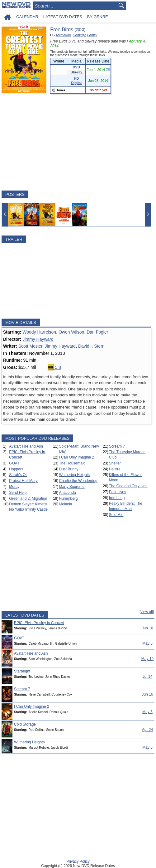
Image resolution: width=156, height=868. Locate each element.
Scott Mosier (30, 346)
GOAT (14, 463)
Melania (66, 504)
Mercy (14, 487)
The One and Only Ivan (128, 486)
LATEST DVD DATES (63, 17)
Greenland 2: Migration (28, 498)
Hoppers (16, 469)
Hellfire (115, 469)
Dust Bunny (69, 469)
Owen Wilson (71, 332)
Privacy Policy (78, 861)
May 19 (147, 659)
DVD (76, 67)
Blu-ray (76, 72)
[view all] (147, 612)
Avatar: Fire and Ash (26, 446)
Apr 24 (147, 730)
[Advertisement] (76, 142)
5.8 (54, 367)
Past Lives (118, 492)
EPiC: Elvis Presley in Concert (39, 623)
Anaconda (68, 493)
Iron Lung (117, 498)
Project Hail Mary (23, 481)
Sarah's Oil (18, 475)
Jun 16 (147, 628)
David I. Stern (91, 346)
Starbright (22, 671)
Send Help (18, 493)
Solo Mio (116, 515)
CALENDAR (27, 17)
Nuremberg (69, 498)
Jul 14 (147, 677)
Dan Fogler (97, 332)
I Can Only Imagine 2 (77, 457)
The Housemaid (72, 463)
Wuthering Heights (75, 475)
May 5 (147, 643)
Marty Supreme (72, 487)
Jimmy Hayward (38, 339)
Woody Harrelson (39, 332)
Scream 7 (117, 446)
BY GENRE (98, 17)
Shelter (115, 463)
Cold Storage (25, 724)
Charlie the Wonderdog (78, 481)
